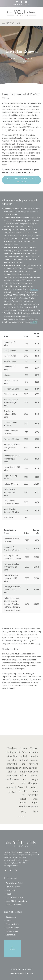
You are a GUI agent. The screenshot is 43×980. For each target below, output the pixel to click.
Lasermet (34, 289)
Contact (27, 5)
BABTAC (34, 322)
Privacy (30, 969)
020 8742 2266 (17, 5)
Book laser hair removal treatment (21, 180)
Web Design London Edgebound (22, 973)
